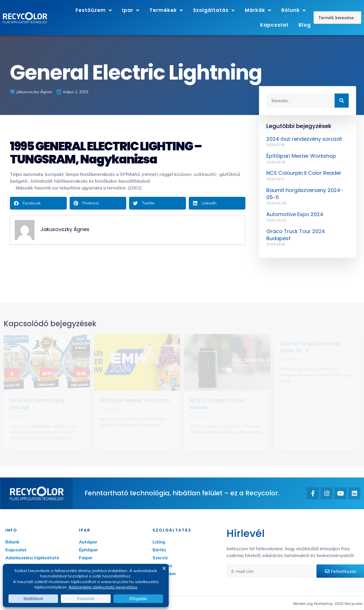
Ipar (131, 10)
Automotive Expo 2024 (295, 214)
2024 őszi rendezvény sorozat (304, 139)
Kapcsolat (274, 25)
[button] (38, 203)
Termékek (166, 10)
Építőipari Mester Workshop (301, 156)
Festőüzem (94, 10)
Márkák (258, 10)
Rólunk (294, 10)
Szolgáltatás (214, 10)
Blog (305, 25)
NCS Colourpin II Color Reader (304, 173)
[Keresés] (342, 101)
